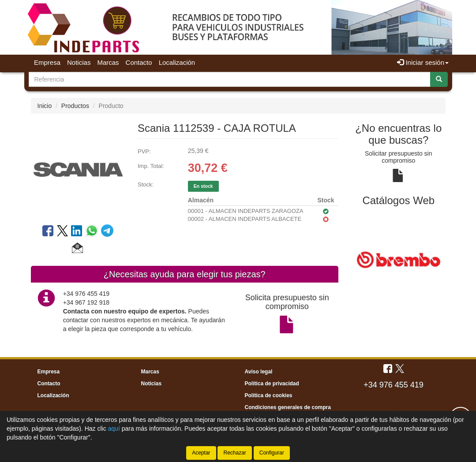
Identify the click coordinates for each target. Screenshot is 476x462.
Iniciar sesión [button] (423, 62)
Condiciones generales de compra (288, 407)
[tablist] (399, 259)
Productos (75, 106)
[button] (77, 249)
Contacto (139, 62)
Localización (177, 62)
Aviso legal (259, 372)
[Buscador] (230, 79)
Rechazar (234, 453)
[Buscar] (439, 79)
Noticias (79, 62)
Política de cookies (269, 395)
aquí (114, 428)
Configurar (272, 453)
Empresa (47, 62)
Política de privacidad (272, 384)
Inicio (45, 106)
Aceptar (201, 453)
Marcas (108, 62)
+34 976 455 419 (394, 385)
